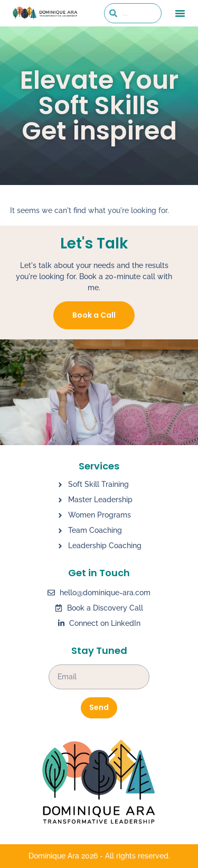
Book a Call (94, 315)
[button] (180, 13)
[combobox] (133, 13)
